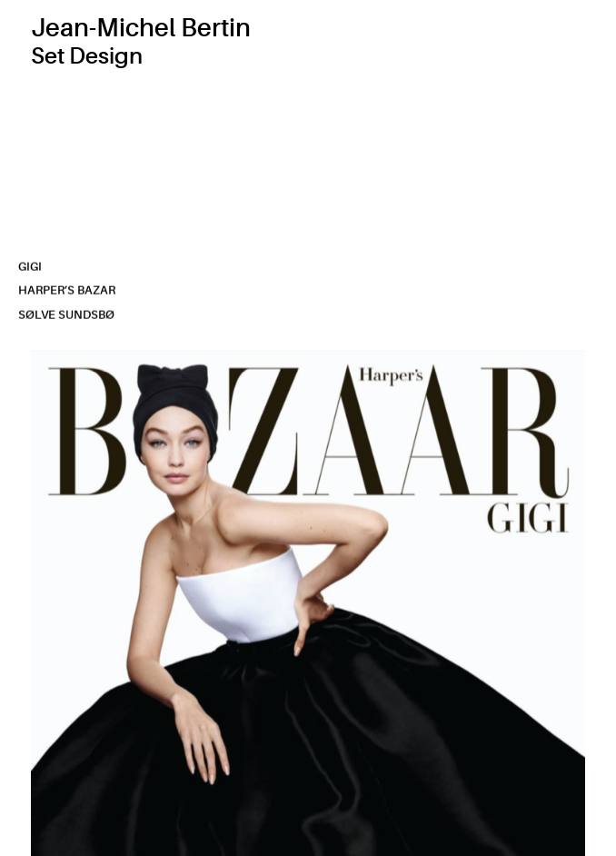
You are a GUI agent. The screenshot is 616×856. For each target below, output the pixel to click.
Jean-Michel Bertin (141, 28)
